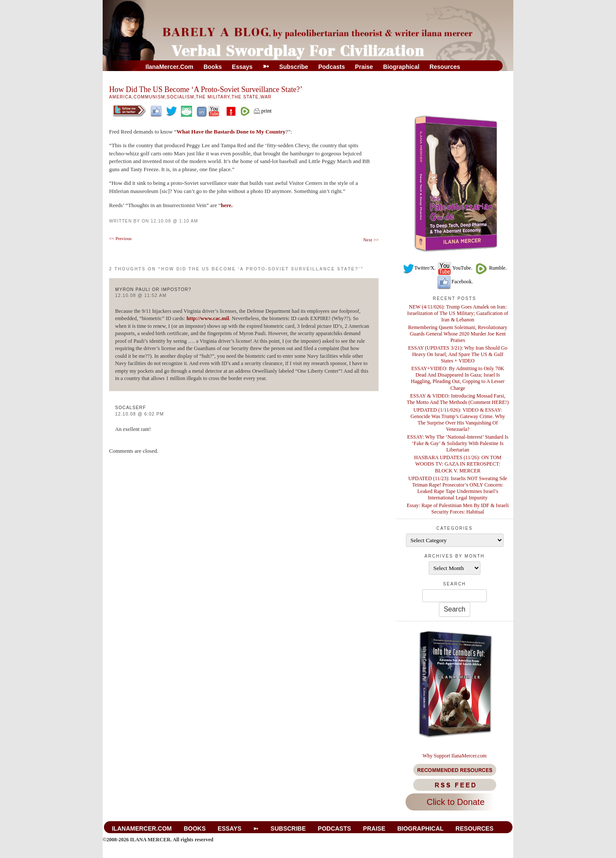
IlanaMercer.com (169, 67)
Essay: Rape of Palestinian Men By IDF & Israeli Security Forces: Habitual (458, 509)
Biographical (401, 67)
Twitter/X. (419, 268)
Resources (445, 67)
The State (245, 97)
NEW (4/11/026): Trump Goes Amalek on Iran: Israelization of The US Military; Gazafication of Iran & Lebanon (458, 313)
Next (371, 240)
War (266, 97)
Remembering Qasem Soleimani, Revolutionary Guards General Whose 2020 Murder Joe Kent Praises (458, 334)
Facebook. (455, 282)
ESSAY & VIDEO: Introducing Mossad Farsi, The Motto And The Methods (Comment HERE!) (458, 399)
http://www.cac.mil (208, 318)
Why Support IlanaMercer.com (455, 756)
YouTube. (455, 268)
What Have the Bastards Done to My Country (231, 132)
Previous (120, 238)
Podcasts (332, 67)
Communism (149, 97)
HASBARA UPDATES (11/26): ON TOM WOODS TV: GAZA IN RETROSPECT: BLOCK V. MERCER (458, 464)
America (120, 97)
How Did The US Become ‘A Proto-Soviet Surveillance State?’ (206, 89)
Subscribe (294, 67)
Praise (364, 67)
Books (213, 67)
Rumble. (490, 268)
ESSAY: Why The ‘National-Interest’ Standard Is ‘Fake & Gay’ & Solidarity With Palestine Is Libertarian (458, 443)
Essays (242, 67)
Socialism (181, 97)
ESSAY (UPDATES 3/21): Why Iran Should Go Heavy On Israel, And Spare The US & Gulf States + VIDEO (458, 354)
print (262, 111)
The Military (213, 97)
